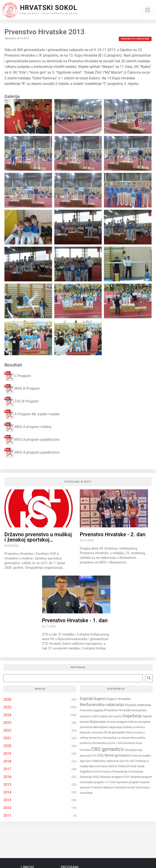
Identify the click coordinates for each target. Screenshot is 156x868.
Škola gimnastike (115, 732)
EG (129, 766)
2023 (7, 723)
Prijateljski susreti (125, 788)
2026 (7, 699)
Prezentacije (120, 772)
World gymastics (118, 755)
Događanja (132, 716)
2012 (7, 808)
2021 (7, 738)
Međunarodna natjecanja (102, 705)
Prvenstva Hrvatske (135, 39)
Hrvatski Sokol (49, 8)
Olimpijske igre (134, 750)
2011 (7, 816)
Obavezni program (111, 777)
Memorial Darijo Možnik (103, 766)
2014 (7, 792)
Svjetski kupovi (93, 699)
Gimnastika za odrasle (117, 738)
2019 (7, 754)
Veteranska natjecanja (105, 761)
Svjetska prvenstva (134, 727)
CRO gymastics (108, 749)
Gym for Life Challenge (133, 761)
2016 (7, 777)
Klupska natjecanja (138, 705)
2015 (7, 785)
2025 (7, 707)
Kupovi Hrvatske (119, 699)
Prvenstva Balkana (102, 788)
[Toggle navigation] (148, 10)
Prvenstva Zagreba (92, 710)
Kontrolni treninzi (101, 772)
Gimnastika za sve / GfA (108, 743)
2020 (7, 746)
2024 (7, 715)
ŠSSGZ (122, 766)
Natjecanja (98, 722)
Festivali (137, 756)
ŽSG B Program (22, 401)
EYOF (127, 777)
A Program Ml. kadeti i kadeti (32, 414)
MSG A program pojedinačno (32, 440)
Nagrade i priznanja (92, 733)
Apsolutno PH (89, 756)
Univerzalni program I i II (95, 782)
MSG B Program (22, 389)
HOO (113, 782)
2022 (7, 730)
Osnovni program (117, 722)
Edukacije (86, 777)
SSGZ (96, 777)
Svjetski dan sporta (111, 716)
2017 (7, 769)
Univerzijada (136, 772)
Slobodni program (141, 777)
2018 (7, 761)
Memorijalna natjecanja (108, 727)
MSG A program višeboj (28, 427)
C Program (18, 376)
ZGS (101, 755)
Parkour (134, 722)
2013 (7, 800)
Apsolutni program (128, 782)
